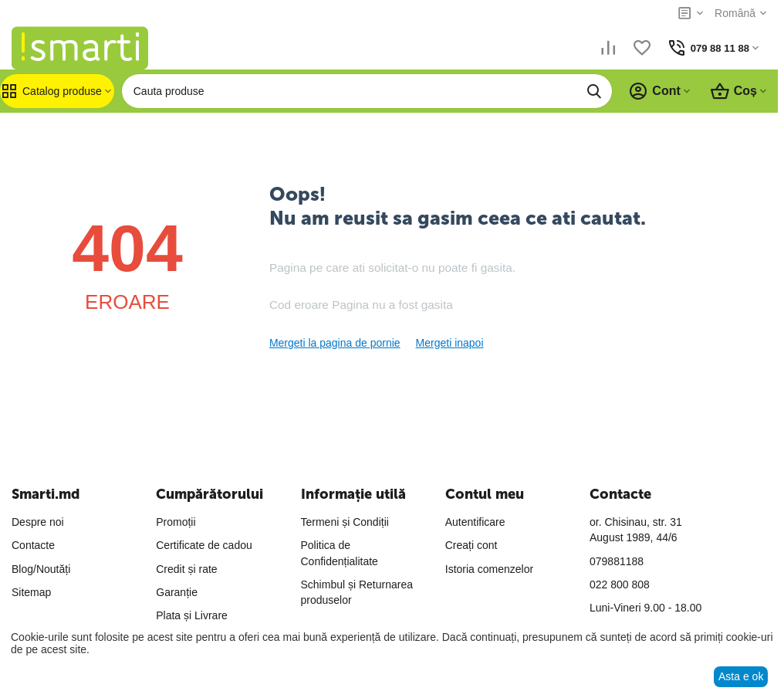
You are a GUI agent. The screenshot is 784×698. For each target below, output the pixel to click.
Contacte (33, 545)
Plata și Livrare (192, 615)
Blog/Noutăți (41, 569)
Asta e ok (741, 676)
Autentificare (475, 522)
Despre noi (38, 522)
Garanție (177, 592)
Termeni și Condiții (345, 522)
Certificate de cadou (204, 545)
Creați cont (471, 545)
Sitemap (31, 592)
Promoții (176, 522)
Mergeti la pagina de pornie (335, 343)
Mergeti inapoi (450, 343)
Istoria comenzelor (489, 569)
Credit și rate (186, 569)
